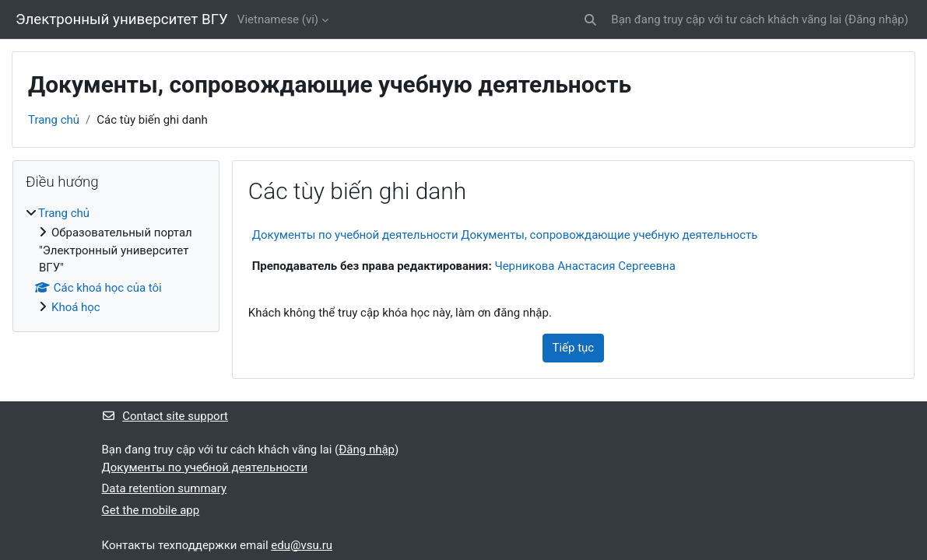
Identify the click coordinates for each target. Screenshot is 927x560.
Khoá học (76, 307)
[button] (591, 20)
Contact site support (165, 416)
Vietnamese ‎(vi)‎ (278, 19)
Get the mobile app (151, 510)
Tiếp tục (574, 348)
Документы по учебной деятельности (205, 467)
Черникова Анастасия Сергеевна (585, 266)
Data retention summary (165, 488)
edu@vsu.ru (302, 545)
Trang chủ (54, 120)
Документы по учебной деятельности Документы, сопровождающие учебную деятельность (505, 235)
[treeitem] (116, 261)
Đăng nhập (876, 19)
